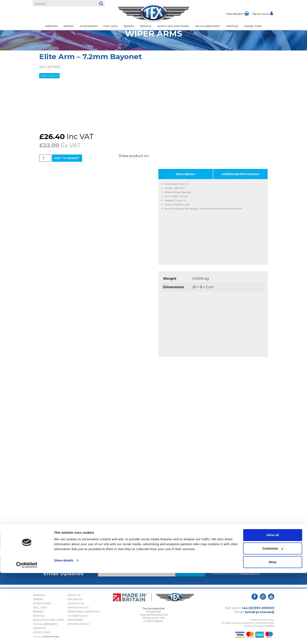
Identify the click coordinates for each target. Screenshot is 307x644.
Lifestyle (232, 26)
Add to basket (67, 158)
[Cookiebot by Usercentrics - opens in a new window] (27, 636)
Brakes (129, 26)
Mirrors (51, 26)
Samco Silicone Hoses (173, 26)
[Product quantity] (45, 158)
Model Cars (253, 26)
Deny (273, 633)
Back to (154, 541)
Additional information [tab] (240, 174)
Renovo (146, 26)
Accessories (89, 26)
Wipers (69, 26)
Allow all (273, 606)
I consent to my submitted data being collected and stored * (237, 567)
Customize (273, 620)
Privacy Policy (248, 574)
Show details (64, 631)
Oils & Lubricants (207, 26)
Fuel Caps (111, 26)
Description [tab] (186, 174)
